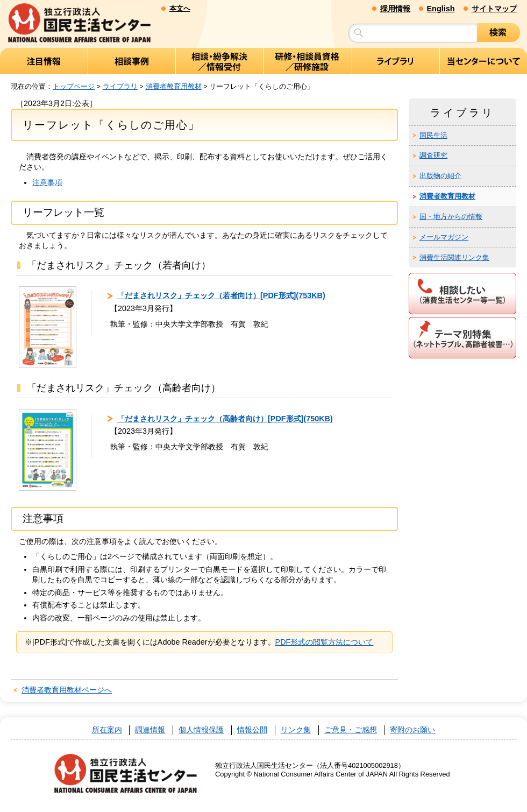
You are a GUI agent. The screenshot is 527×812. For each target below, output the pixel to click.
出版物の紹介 (440, 176)
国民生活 (433, 135)
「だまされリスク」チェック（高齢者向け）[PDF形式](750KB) (225, 419)
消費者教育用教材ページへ (67, 690)
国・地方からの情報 (451, 217)
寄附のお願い (412, 730)
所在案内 (107, 730)
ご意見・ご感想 (351, 730)
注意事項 (47, 182)
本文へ (180, 8)
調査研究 (433, 155)
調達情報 (150, 730)
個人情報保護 (201, 730)
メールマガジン (444, 237)
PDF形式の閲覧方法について (325, 642)
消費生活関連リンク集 (454, 257)
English (441, 9)
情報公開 (252, 730)
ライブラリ (120, 86)
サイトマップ (494, 9)
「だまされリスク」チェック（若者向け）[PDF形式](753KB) (221, 295)
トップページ (74, 86)
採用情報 (395, 9)
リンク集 (296, 730)
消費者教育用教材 (174, 86)
